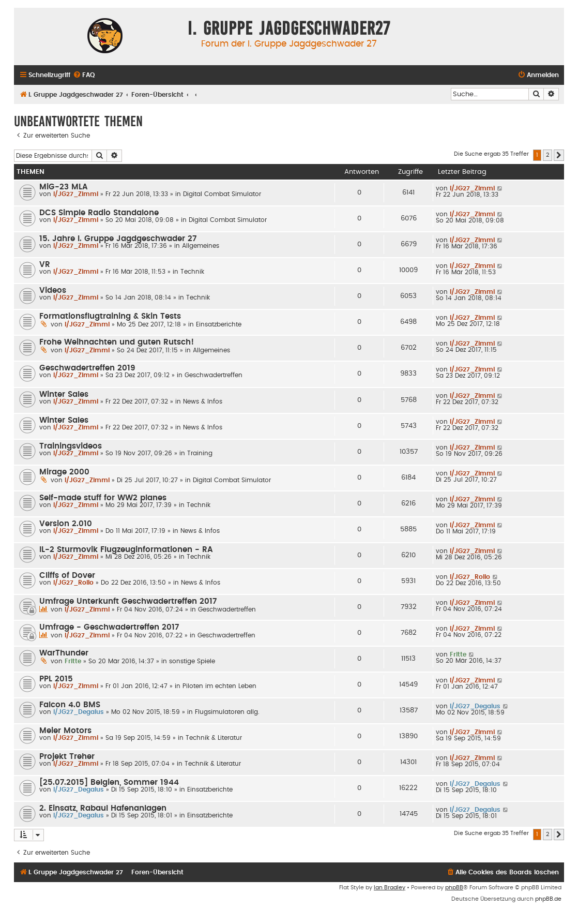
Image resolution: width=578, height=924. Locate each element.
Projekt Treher (67, 757)
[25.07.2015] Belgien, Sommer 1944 (109, 783)
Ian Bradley (390, 888)
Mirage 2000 (64, 472)
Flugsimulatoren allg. (227, 712)
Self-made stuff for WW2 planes (103, 498)
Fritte (73, 661)
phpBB (454, 888)
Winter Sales (64, 394)
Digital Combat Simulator (222, 194)
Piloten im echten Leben (219, 686)
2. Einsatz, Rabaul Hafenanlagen (103, 808)
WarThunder (64, 653)
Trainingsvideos (71, 446)
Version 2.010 (66, 524)
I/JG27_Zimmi (76, 194)
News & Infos (203, 401)
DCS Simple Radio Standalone (99, 213)
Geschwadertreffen (214, 375)
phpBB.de (548, 899)
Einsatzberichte (219, 324)
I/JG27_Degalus (79, 712)
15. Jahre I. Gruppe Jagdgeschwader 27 (118, 239)
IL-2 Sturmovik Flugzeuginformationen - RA (126, 550)
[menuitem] (84, 75)
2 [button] (547, 155)
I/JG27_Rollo (73, 583)
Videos (53, 290)
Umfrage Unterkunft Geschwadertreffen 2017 (128, 601)
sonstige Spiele (192, 661)
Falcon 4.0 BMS (70, 705)
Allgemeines (201, 246)
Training (200, 453)
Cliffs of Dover (67, 576)
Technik (192, 272)
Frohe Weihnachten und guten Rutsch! (117, 342)
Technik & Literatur (214, 738)
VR (45, 265)
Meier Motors (65, 731)
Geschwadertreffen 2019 (87, 368)
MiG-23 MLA (64, 187)
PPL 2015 (56, 679)
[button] (559, 155)
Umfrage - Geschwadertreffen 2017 (109, 627)
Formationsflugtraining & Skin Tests (110, 316)
